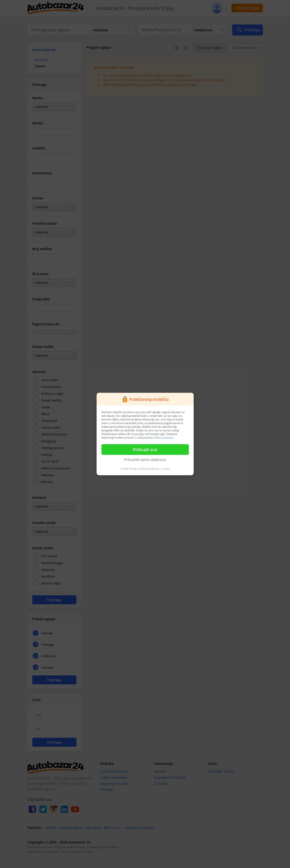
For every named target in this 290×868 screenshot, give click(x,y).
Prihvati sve (145, 450)
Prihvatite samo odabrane (145, 460)
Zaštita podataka (163, 438)
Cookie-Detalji (128, 469)
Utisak (166, 469)
